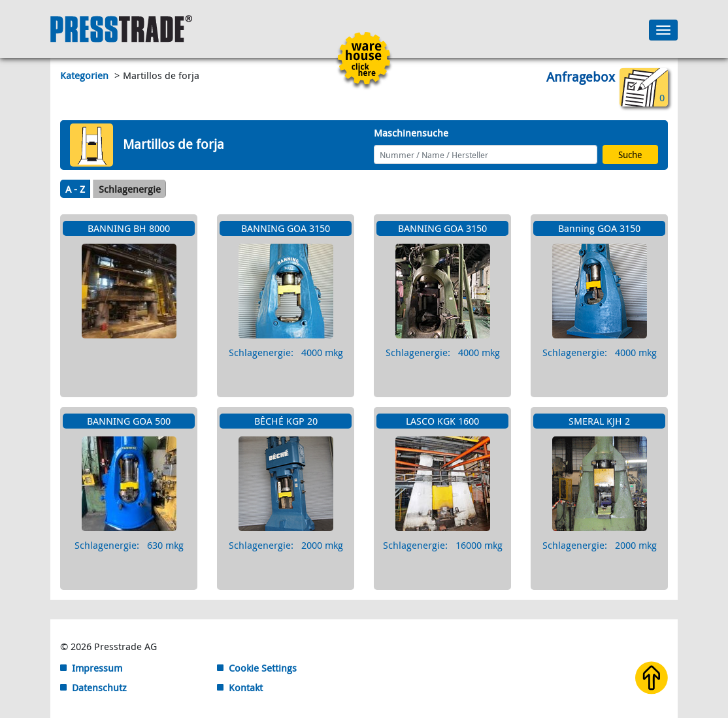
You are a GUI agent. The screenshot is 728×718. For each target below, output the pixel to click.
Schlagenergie (130, 189)
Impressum (97, 668)
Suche (630, 155)
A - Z (75, 189)
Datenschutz (99, 687)
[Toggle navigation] (663, 30)
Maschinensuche (411, 133)
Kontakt (246, 687)
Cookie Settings (263, 668)
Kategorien (86, 75)
